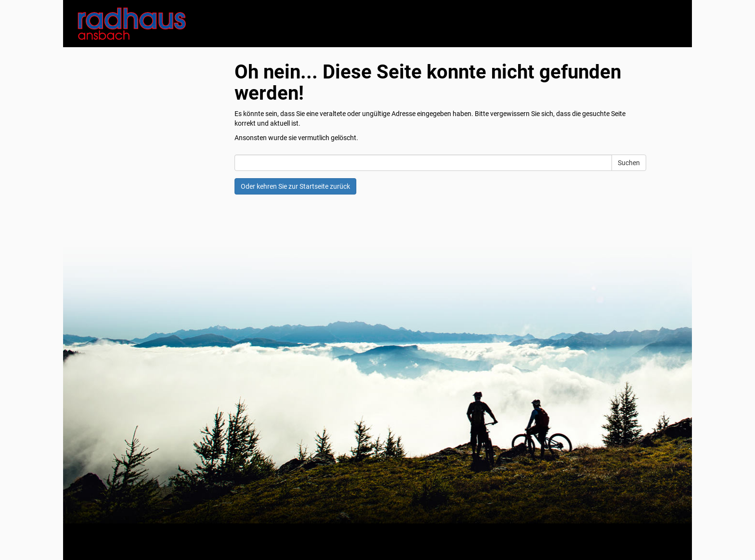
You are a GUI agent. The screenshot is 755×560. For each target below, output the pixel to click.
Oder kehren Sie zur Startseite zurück (295, 186)
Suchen (629, 163)
